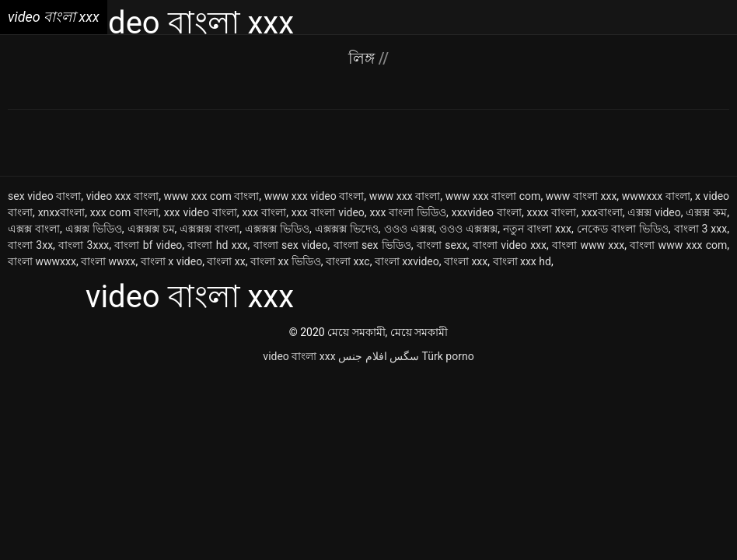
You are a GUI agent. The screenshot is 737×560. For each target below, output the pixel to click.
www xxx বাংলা (405, 196)
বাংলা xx (226, 261)
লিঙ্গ (363, 58)
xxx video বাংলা (201, 212)
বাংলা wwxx (108, 261)
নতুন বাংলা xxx (537, 229)
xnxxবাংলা (62, 212)
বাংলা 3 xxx (701, 229)
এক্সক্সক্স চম (151, 229)
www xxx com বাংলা (212, 196)
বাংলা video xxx (510, 245)
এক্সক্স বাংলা (34, 229)
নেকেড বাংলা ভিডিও (623, 229)
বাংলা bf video (148, 245)
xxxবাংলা (602, 212)
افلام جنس (362, 356)
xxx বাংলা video (328, 212)
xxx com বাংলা (124, 212)
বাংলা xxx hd (522, 261)
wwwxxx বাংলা (656, 196)
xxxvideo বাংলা (487, 212)
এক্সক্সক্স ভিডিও (277, 229)
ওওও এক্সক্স (409, 229)
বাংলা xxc (348, 261)
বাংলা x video (171, 261)
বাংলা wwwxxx (42, 261)
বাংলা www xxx (588, 245)
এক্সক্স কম (706, 212)
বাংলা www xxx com (678, 245)
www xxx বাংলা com (493, 196)
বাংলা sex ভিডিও (372, 245)
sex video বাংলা (44, 196)
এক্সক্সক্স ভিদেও (347, 229)
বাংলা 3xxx (84, 245)
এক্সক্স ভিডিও (94, 229)
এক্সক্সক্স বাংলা (210, 229)
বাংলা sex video (291, 245)
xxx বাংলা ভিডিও (408, 212)
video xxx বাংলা (123, 196)
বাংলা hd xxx (217, 245)
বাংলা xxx (466, 261)
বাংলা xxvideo (407, 261)
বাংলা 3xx (30, 245)
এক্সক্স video (654, 212)
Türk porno (448, 356)
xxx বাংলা (264, 212)
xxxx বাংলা (552, 212)
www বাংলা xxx (582, 196)
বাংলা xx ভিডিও (286, 261)
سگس (404, 356)
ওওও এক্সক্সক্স (468, 229)
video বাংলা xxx (299, 356)
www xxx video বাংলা (314, 196)
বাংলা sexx (442, 245)
